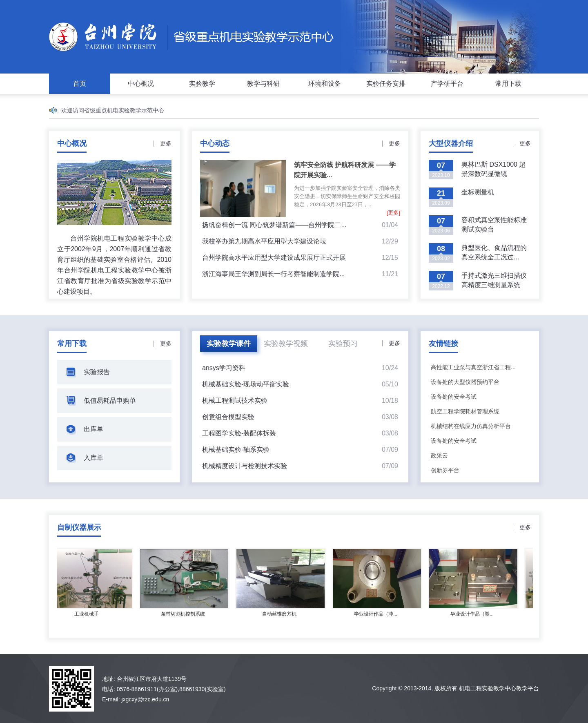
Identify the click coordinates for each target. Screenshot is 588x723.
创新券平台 (445, 470)
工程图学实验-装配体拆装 (239, 433)
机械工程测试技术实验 (235, 401)
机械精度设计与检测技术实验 (245, 466)
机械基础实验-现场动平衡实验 (246, 384)
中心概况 (141, 84)
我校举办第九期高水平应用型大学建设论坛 (264, 241)
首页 (80, 84)
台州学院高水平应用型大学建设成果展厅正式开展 (274, 258)
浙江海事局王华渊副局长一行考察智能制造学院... (273, 274)
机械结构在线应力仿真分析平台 (471, 426)
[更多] (393, 213)
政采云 (439, 455)
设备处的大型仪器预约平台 (465, 382)
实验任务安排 (386, 84)
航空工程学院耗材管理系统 (465, 411)
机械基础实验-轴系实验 (236, 450)
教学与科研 (263, 84)
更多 (166, 144)
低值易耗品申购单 (110, 401)
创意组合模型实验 (228, 417)
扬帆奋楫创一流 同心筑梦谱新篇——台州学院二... (274, 225)
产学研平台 (447, 84)
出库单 (94, 429)
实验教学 (202, 84)
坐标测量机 (478, 192)
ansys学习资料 (224, 368)
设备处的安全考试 (454, 397)
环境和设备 (325, 84)
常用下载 (508, 84)
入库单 (94, 458)
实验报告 (97, 372)
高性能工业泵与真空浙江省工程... (473, 367)
